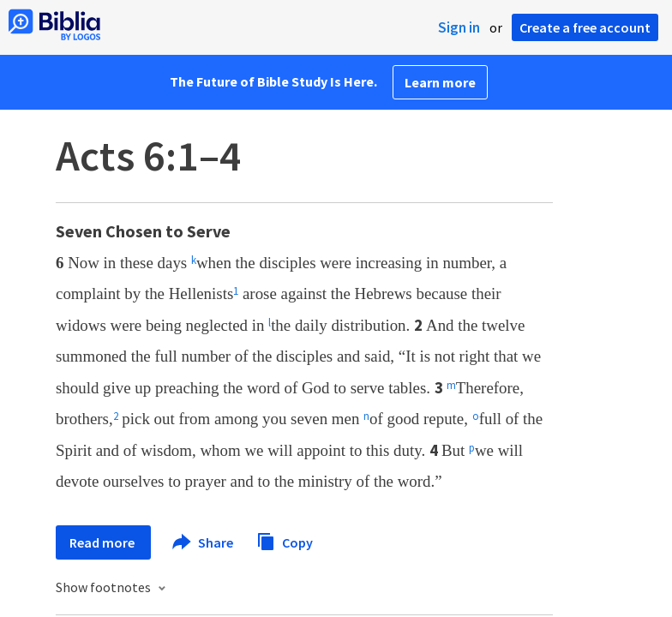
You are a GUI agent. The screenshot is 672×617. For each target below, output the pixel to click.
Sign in (459, 27)
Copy (285, 540)
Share (204, 542)
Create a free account (585, 27)
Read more (103, 542)
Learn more (440, 82)
